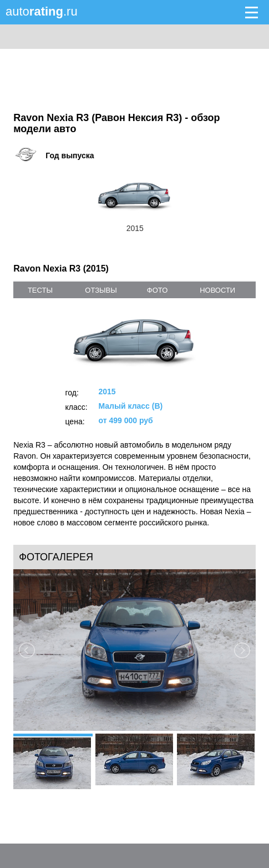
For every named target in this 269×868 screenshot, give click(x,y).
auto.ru (42, 11)
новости (217, 290)
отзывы (101, 290)
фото (157, 290)
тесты (40, 290)
